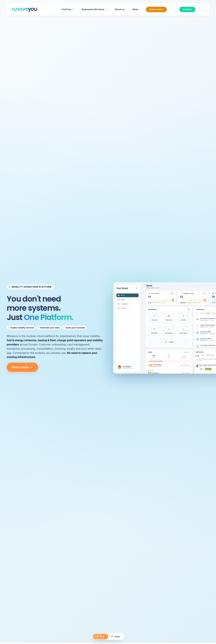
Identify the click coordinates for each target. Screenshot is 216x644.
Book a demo (22, 367)
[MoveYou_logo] (24, 9)
